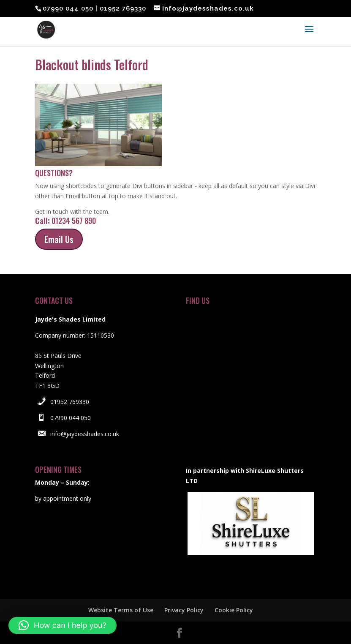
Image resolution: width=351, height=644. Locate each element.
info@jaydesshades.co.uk (85, 434)
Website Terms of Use (121, 610)
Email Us (59, 239)
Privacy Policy (184, 610)
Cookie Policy (234, 610)
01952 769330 (70, 402)
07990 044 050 (71, 418)
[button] (63, 625)
